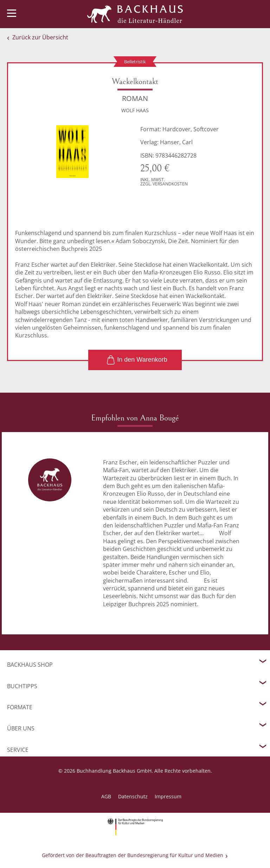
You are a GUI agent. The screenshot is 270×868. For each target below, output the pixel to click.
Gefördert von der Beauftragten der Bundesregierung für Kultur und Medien (133, 855)
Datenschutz (133, 796)
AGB (106, 796)
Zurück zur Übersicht (40, 37)
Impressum (168, 796)
